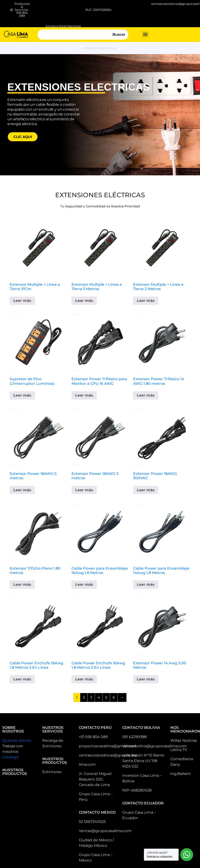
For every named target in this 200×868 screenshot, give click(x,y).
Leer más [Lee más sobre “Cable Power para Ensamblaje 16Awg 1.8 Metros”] (84, 584)
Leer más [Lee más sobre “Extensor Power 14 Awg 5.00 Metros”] (146, 679)
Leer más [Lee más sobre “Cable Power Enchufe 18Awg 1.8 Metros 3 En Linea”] (22, 679)
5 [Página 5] (106, 697)
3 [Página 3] (91, 697)
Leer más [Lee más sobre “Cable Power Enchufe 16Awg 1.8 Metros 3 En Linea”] (84, 679)
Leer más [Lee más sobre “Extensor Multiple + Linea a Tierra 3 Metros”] (84, 301)
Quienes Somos (17, 740)
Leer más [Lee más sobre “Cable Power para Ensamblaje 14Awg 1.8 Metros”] (146, 584)
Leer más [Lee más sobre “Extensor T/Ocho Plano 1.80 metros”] (22, 584)
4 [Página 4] (99, 697)
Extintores (52, 772)
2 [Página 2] (84, 697)
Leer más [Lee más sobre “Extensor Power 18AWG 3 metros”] (84, 490)
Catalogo (10, 757)
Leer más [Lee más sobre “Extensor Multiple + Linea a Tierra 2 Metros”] (146, 301)
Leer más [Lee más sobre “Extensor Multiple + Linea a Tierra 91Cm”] (22, 301)
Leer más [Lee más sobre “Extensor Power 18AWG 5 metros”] (22, 490)
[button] (145, 34)
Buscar (119, 34)
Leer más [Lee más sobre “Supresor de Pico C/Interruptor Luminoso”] (22, 395)
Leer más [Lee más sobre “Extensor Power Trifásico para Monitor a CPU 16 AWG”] (84, 395)
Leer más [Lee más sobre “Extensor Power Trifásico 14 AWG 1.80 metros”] (146, 395)
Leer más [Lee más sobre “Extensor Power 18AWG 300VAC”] (146, 490)
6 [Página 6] (114, 697)
